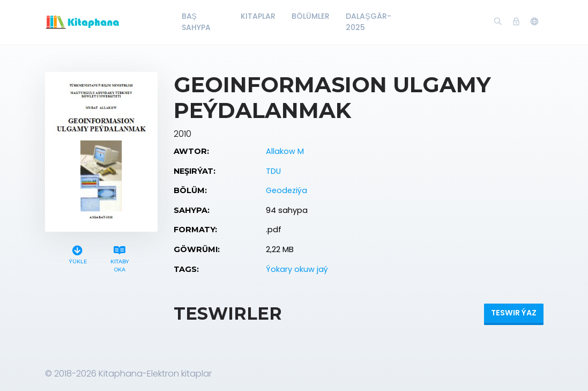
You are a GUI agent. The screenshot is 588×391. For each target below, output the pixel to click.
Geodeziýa (286, 190)
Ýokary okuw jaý (297, 269)
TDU (273, 171)
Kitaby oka (120, 257)
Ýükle (78, 253)
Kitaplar (258, 16)
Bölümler (311, 16)
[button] (534, 22)
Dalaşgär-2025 (368, 22)
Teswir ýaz (514, 313)
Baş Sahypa (196, 22)
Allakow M (285, 151)
